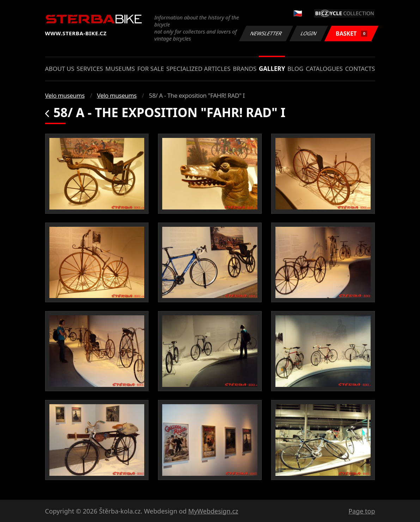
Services (90, 69)
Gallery (272, 69)
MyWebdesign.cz (213, 511)
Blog (295, 69)
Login (309, 33)
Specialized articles (198, 69)
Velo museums (65, 95)
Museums (120, 69)
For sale (151, 69)
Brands (245, 69)
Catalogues (324, 69)
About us (60, 69)
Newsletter (266, 33)
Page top (362, 511)
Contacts (360, 69)
